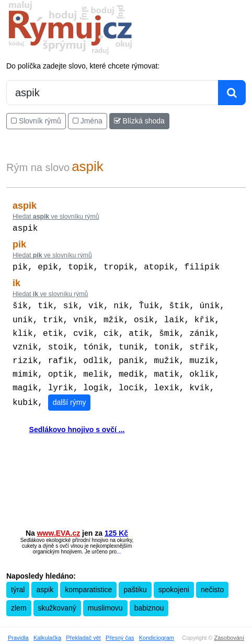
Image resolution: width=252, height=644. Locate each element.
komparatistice (88, 580)
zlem (19, 598)
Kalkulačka (47, 628)
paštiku (135, 580)
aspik (45, 580)
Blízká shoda (139, 121)
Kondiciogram (157, 628)
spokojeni (174, 580)
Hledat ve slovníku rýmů (56, 217)
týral (18, 580)
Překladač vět (83, 628)
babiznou (149, 598)
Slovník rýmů (36, 121)
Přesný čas (120, 628)
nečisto (212, 580)
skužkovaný (57, 598)
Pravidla (18, 628)
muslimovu (105, 598)
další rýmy (70, 393)
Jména (88, 121)
